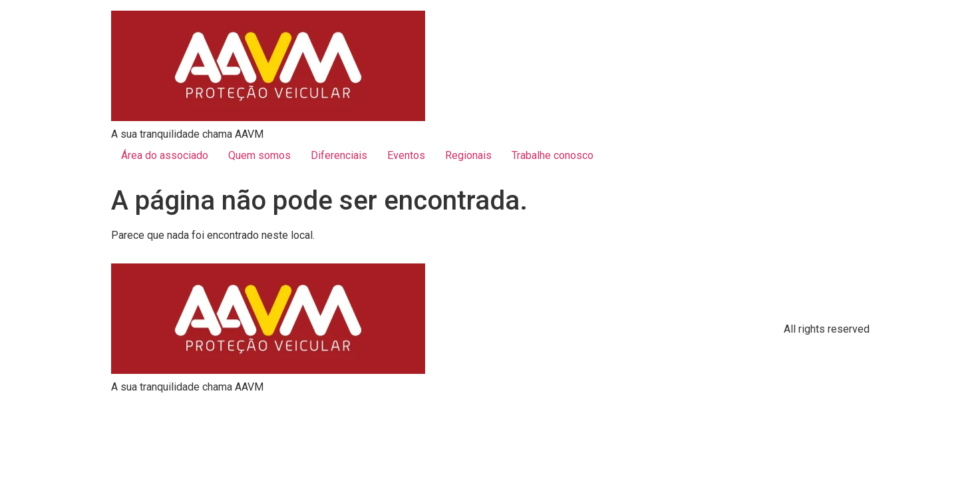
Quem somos (259, 155)
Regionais (468, 155)
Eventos (406, 155)
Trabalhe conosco (553, 155)
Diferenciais (339, 155)
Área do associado (165, 155)
